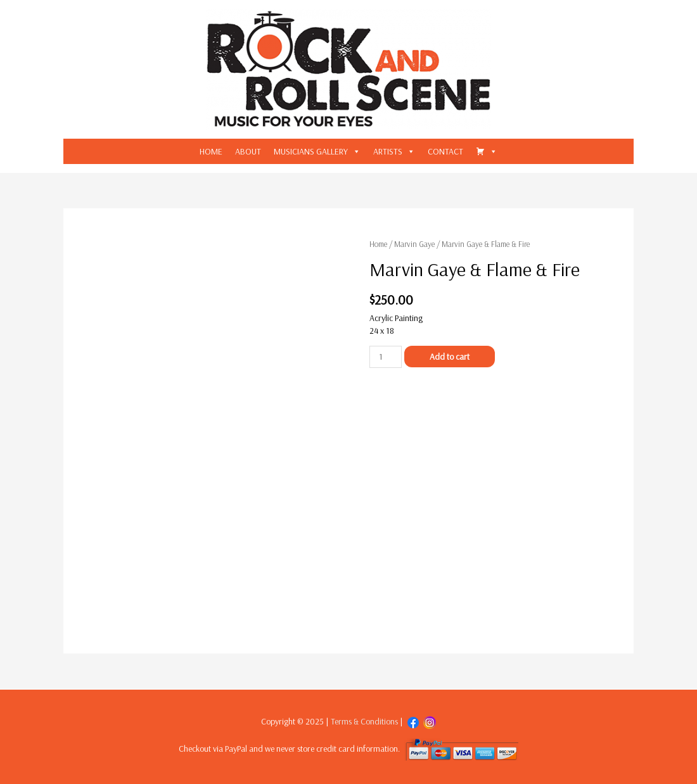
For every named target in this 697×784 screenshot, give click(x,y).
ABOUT (248, 151)
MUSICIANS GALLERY (311, 151)
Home (378, 244)
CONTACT (445, 151)
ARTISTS (388, 151)
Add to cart (450, 357)
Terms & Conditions (364, 721)
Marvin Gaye (414, 244)
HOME (211, 151)
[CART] (487, 151)
